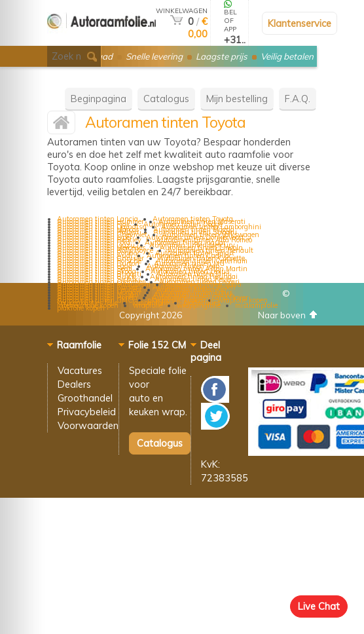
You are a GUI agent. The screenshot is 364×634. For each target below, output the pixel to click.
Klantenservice (300, 23)
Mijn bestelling (237, 99)
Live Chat (319, 606)
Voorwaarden (88, 425)
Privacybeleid (87, 412)
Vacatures (80, 370)
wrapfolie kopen (243, 300)
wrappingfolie (199, 305)
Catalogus (166, 99)
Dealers (74, 384)
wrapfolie (148, 305)
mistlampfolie (256, 305)
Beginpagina (99, 99)
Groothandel (85, 398)
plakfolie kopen (81, 308)
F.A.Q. (298, 99)
